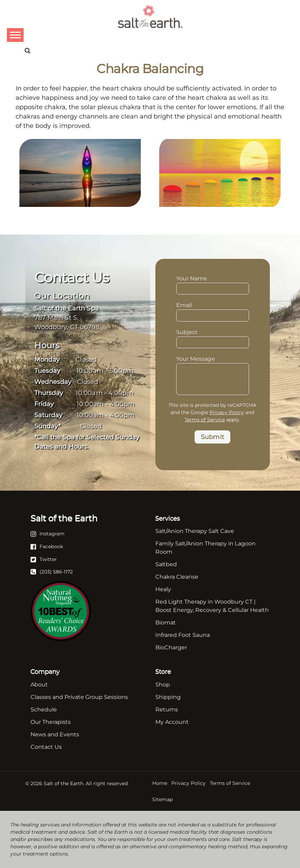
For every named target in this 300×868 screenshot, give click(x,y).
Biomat (166, 622)
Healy (163, 589)
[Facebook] (47, 546)
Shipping (168, 697)
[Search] (28, 51)
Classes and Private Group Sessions (79, 697)
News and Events (55, 734)
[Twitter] (44, 559)
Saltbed (166, 564)
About (39, 685)
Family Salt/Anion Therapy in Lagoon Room (205, 548)
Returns (167, 709)
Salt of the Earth (63, 783)
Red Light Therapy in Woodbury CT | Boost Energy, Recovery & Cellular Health (212, 606)
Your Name (213, 284)
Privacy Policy (227, 412)
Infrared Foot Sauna (183, 635)
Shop (163, 685)
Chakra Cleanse (177, 577)
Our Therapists (51, 722)
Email (213, 311)
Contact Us (46, 747)
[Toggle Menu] (15, 35)
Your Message (213, 363)
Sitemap (162, 799)
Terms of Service (205, 420)
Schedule (44, 709)
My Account (172, 722)
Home (160, 783)
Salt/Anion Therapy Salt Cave (195, 531)
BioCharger (171, 647)
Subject (213, 338)
